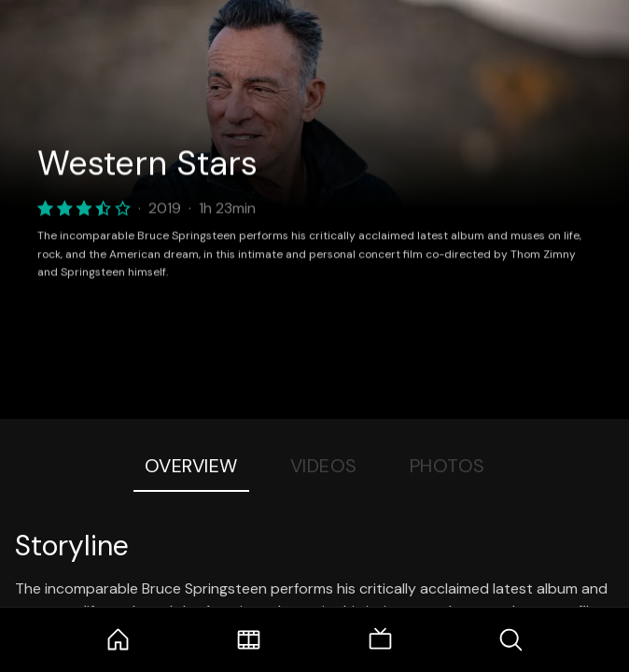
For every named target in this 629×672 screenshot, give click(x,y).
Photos (447, 466)
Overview (191, 466)
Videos (324, 466)
